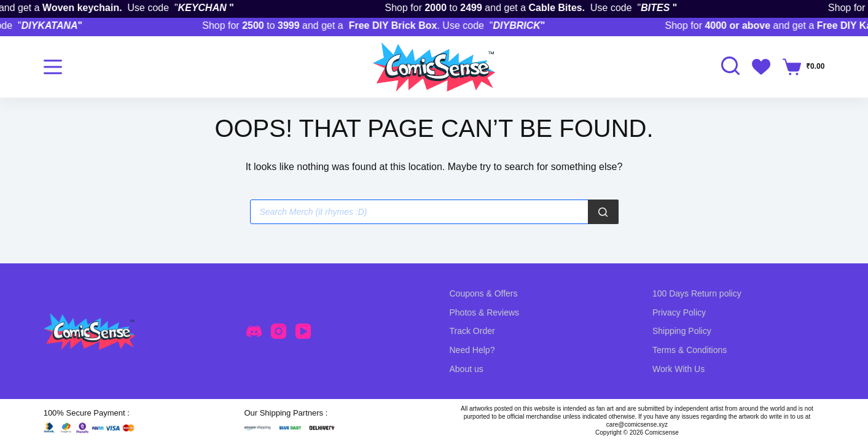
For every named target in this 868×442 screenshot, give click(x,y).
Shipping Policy (682, 331)
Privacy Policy (679, 312)
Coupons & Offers (484, 293)
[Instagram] (279, 331)
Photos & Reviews (485, 312)
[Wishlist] (761, 67)
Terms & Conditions (690, 350)
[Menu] (53, 67)
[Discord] (254, 331)
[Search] (603, 212)
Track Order (472, 331)
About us (467, 369)
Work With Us (678, 369)
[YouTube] (303, 331)
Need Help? (472, 350)
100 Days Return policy (697, 293)
